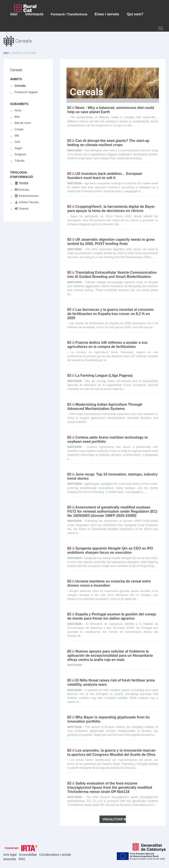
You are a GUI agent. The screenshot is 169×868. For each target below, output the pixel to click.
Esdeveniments (27, 196)
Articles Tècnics (27, 202)
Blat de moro (23, 123)
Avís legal (10, 855)
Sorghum (20, 154)
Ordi (17, 142)
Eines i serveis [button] (107, 14)
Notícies (22, 190)
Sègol (18, 148)
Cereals (16, 70)
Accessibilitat (28, 855)
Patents (22, 209)
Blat (17, 117)
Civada (19, 129)
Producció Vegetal (26, 92)
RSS (22, 859)
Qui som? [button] (135, 14)
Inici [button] (14, 14)
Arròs (18, 110)
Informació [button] (34, 14)
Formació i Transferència (69, 14)
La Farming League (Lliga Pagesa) (104, 375)
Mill (17, 136)
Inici (6, 53)
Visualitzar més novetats (114, 819)
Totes (21, 183)
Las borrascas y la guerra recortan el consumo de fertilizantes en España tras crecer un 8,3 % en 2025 (110, 314)
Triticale (19, 161)
